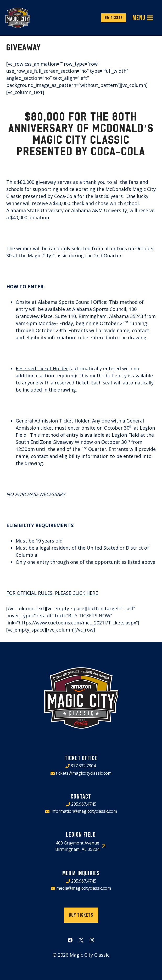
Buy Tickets (113, 18)
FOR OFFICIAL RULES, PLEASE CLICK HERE (52, 593)
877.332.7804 (83, 766)
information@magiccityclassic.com (84, 811)
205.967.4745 (84, 804)
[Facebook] (70, 940)
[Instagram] (92, 940)
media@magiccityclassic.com (84, 888)
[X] (81, 940)
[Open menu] (143, 18)
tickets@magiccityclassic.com (84, 773)
